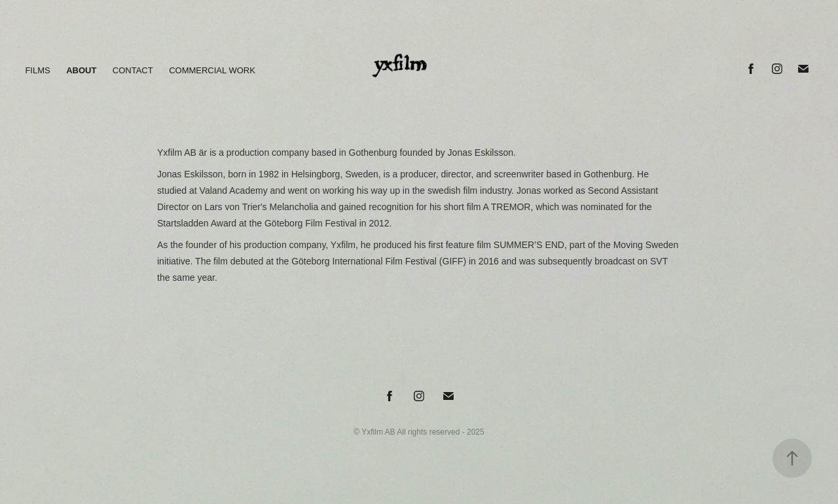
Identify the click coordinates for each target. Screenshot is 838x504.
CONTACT (133, 70)
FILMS (37, 70)
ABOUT (81, 70)
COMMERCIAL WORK (212, 70)
